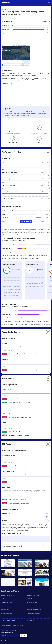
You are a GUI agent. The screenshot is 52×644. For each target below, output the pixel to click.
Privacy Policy (5, 630)
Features (9, 626)
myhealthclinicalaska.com (34, 613)
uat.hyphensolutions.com (8, 620)
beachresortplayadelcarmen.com (10, 617)
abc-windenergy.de (32, 602)
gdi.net (4, 9)
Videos (3, 626)
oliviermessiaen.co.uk (7, 613)
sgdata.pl (29, 599)
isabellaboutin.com (32, 620)
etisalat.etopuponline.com (34, 606)
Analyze (23, 635)
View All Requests (26, 222)
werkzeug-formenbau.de (8, 595)
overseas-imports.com (7, 606)
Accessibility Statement (7, 628)
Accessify (7, 3)
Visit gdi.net (7, 83)
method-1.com (5, 599)
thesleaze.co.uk (5, 610)
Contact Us (16, 626)
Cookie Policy (14, 630)
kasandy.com (30, 617)
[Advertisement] (26, 40)
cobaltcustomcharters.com (34, 595)
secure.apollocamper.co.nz (34, 610)
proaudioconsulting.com (8, 602)
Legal (22, 626)
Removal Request (20, 628)
